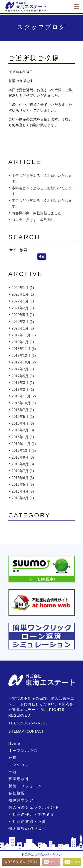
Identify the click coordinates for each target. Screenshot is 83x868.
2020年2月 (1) (23, 322)
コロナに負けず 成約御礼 (33, 220)
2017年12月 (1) (24, 356)
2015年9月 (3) (23, 457)
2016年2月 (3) (23, 430)
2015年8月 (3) (23, 464)
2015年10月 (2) (24, 451)
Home (14, 743)
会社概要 (17, 793)
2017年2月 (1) (23, 390)
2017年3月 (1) (23, 383)
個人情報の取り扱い (28, 829)
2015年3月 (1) (23, 498)
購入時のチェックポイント (34, 807)
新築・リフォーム (25, 786)
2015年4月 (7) (23, 491)
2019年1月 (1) (23, 342)
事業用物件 (19, 779)
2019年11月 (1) (24, 335)
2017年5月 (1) (23, 376)
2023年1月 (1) (23, 294)
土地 (13, 772)
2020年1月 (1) (23, 328)
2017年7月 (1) (23, 369)
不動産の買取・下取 (28, 822)
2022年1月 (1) (23, 301)
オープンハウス (23, 751)
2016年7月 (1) (23, 410)
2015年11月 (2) (24, 444)
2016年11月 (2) (24, 396)
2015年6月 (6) (23, 478)
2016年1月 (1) (23, 437)
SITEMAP (16, 731)
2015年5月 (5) (23, 484)
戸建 (13, 758)
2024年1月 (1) (23, 288)
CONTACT (35, 731)
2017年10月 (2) (24, 362)
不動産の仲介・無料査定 (32, 814)
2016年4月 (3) (23, 423)
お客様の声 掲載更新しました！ (38, 213)
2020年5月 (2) (23, 315)
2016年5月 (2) (23, 417)
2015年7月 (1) (23, 471)
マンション (19, 765)
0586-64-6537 (33, 723)
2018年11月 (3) (24, 349)
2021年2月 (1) (23, 308)
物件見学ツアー (23, 800)
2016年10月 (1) (24, 403)
